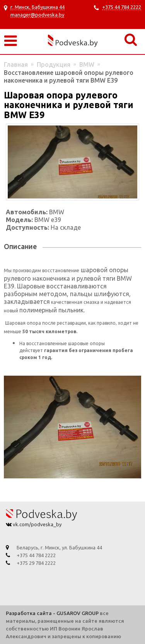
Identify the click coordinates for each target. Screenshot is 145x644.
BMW (87, 64)
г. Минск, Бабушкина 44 (38, 7)
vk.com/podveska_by (37, 524)
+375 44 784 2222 (122, 7)
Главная (16, 64)
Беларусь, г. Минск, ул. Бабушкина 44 (59, 547)
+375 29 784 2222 (36, 563)
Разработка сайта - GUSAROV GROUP (52, 613)
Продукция (54, 64)
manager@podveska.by (37, 15)
